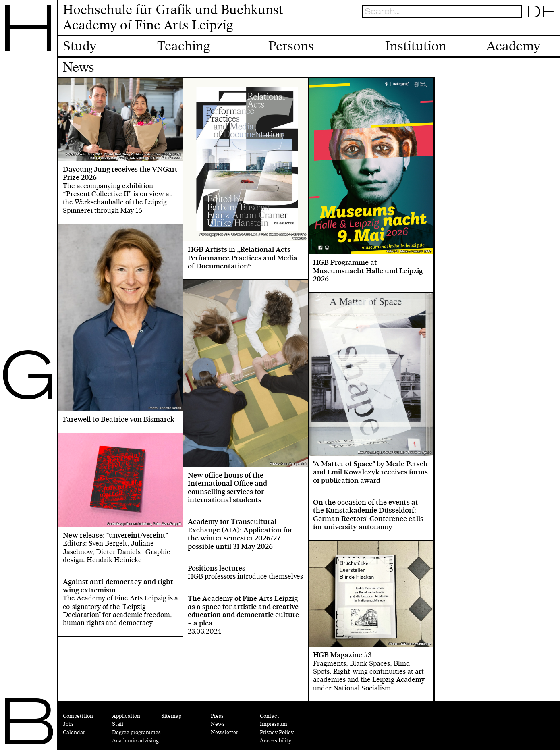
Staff (118, 724)
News (218, 724)
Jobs (68, 724)
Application (126, 716)
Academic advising (135, 741)
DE (541, 11)
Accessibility (276, 741)
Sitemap (171, 716)
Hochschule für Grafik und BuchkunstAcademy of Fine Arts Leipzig (173, 18)
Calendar (74, 732)
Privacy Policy (277, 732)
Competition (78, 716)
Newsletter (224, 732)
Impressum (274, 724)
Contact (270, 716)
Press (217, 716)
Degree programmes (136, 732)
